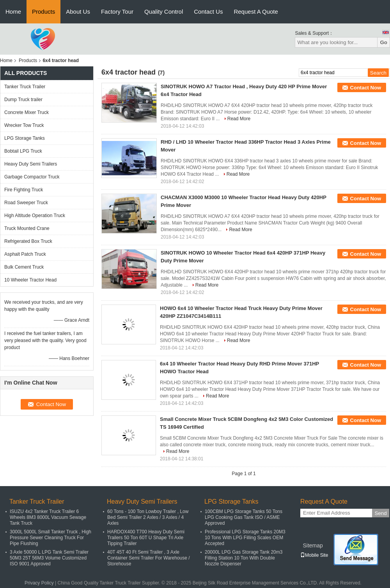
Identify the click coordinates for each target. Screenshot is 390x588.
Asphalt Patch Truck (25, 254)
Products (43, 12)
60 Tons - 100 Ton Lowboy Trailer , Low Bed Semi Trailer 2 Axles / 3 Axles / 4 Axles (148, 517)
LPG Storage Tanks (25, 138)
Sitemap (313, 545)
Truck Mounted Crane (27, 228)
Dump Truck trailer (23, 100)
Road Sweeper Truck (26, 203)
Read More (239, 119)
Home (13, 12)
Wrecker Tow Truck (24, 125)
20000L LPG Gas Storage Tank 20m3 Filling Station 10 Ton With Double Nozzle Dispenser (244, 558)
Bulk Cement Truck (24, 267)
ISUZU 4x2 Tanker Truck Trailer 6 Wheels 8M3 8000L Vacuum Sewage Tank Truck (48, 517)
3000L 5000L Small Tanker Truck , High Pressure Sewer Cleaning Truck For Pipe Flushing (51, 538)
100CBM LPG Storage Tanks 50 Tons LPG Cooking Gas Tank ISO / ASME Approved (244, 517)
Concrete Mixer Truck (27, 112)
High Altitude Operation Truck (35, 216)
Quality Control (164, 12)
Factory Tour (117, 12)
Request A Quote (256, 12)
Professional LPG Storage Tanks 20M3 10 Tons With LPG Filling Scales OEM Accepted (245, 538)
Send (380, 513)
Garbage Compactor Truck (32, 177)
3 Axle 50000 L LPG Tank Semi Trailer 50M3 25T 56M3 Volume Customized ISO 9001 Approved (49, 558)
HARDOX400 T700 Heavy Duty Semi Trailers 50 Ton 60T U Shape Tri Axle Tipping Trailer (146, 538)
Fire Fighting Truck (24, 190)
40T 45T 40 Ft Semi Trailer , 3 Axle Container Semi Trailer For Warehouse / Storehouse (149, 558)
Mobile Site (314, 555)
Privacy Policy (39, 583)
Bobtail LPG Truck (23, 151)
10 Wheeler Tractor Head (30, 280)
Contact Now (366, 88)
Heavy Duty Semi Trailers (31, 164)
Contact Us (208, 12)
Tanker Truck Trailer (25, 87)
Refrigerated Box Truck (28, 241)
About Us (78, 12)
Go (384, 42)
